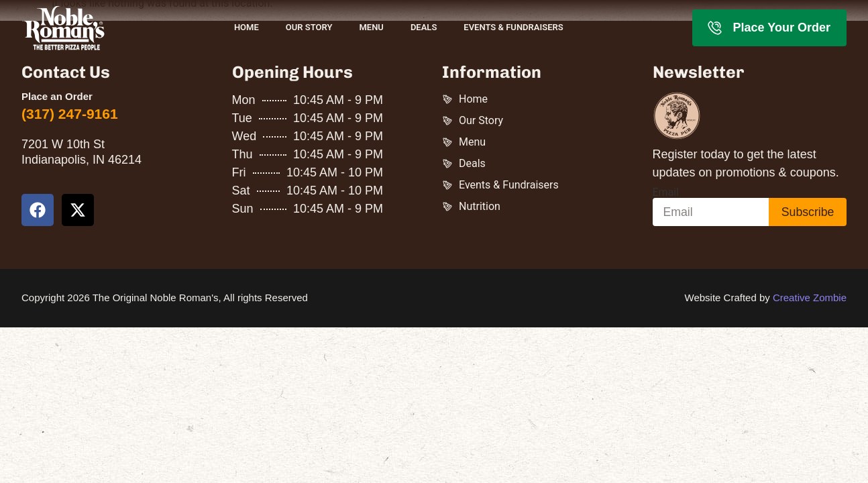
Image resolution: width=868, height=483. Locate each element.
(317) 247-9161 (70, 114)
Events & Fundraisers (513, 27)
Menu (371, 27)
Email (666, 193)
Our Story (309, 27)
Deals (424, 27)
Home (247, 27)
